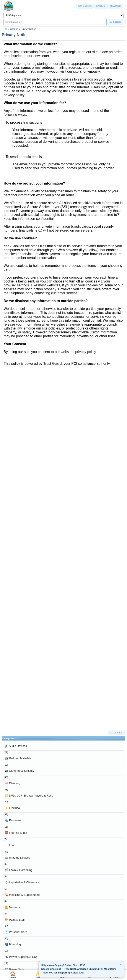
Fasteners (13, 820)
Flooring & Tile (16, 833)
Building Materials (18, 758)
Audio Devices (16, 746)
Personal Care (16, 932)
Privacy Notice (28, 29)
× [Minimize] (120, 964)
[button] (116, 22)
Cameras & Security (19, 771)
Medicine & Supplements (22, 895)
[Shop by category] (63, 15)
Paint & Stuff (15, 920)
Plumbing (13, 944)
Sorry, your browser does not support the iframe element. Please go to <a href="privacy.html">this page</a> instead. (63, 383)
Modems (12, 907)
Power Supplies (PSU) (21, 957)
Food (10, 845)
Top (5, 29)
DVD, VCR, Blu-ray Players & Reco (29, 796)
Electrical (13, 808)
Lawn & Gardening (19, 870)
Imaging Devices (17, 858)
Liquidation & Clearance (22, 882)
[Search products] (55, 22)
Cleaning (12, 783)
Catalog (14, 29)
